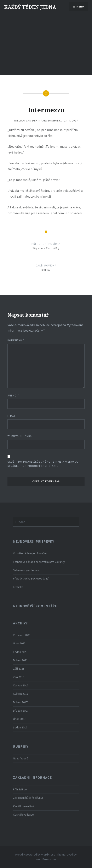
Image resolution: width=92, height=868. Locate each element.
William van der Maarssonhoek (37, 121)
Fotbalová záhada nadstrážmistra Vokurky (39, 562)
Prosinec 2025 (22, 635)
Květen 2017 (21, 694)
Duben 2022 (20, 660)
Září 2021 (19, 669)
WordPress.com (46, 859)
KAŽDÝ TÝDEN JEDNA (30, 7)
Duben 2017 (20, 702)
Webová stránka (20, 436)
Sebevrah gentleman (26, 570)
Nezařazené (21, 758)
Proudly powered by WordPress (35, 854)
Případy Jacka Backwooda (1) (31, 578)
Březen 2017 (21, 711)
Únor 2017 (19, 719)
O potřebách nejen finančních (31, 553)
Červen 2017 (21, 685)
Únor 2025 (19, 643)
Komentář (16, 340)
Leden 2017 (20, 727)
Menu (80, 7)
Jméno (13, 396)
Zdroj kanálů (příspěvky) (28, 798)
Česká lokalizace (23, 815)
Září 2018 (19, 677)
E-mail (13, 416)
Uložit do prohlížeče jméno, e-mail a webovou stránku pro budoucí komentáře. (43, 464)
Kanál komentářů (24, 806)
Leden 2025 (20, 652)
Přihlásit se (20, 789)
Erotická (18, 587)
